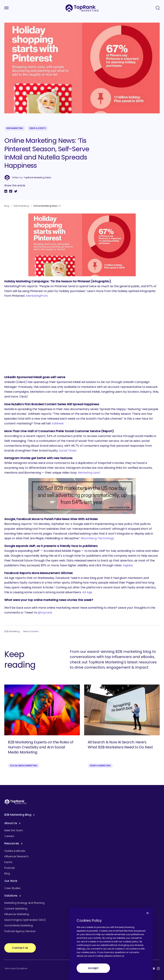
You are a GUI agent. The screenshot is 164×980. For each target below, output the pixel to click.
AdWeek (58, 423)
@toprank (45, 613)
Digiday (128, 565)
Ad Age (87, 592)
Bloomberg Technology (97, 538)
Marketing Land (89, 473)
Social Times (68, 451)
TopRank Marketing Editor (37, 178)
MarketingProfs (37, 296)
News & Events (38, 128)
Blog (7, 206)
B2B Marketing (15, 128)
